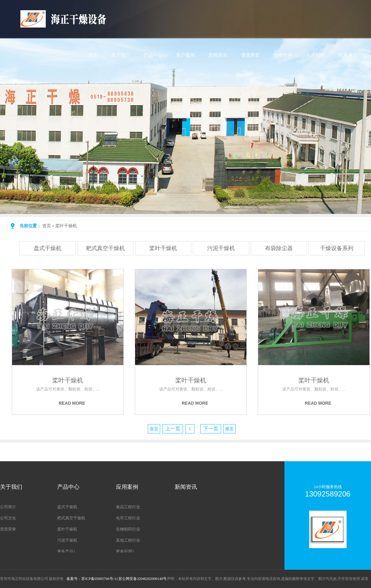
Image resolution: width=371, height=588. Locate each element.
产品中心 (153, 55)
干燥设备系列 (337, 248)
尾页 (229, 429)
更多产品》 (67, 551)
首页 (93, 55)
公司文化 (8, 518)
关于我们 (121, 55)
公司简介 (8, 507)
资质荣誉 (250, 55)
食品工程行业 (128, 507)
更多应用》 (126, 551)
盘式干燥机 (48, 248)
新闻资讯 (218, 55)
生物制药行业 (128, 529)
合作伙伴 (283, 55)
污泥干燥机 (221, 248)
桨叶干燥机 (66, 226)
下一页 (211, 429)
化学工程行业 (128, 518)
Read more (72, 403)
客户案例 (185, 55)
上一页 (173, 429)
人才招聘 (315, 55)
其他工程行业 (128, 540)
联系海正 (348, 55)
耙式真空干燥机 (105, 248)
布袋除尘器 (279, 248)
